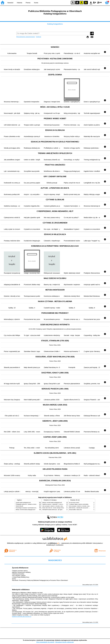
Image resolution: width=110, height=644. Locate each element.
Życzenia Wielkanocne (20, 568)
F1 (95, 2)
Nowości (10, 3)
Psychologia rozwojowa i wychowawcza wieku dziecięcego (30, 508)
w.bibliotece (53, 543)
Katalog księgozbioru (55, 24)
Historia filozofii (19, 506)
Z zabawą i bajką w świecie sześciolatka (79, 504)
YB (81, 2)
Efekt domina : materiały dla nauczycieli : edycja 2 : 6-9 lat (83, 508)
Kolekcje (38, 37)
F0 (91, 2)
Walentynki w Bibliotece (21, 590)
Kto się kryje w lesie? (74, 503)
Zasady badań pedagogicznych (23, 503)
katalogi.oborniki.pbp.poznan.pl (22, 616)
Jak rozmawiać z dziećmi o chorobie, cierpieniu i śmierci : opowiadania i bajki (61, 506)
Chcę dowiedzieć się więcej (45, 642)
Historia (19, 3)
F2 (100, 2)
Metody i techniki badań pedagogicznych (26, 510)
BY (86, 2)
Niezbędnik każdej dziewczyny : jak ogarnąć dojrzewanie (56, 510)
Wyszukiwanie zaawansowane (26, 37)
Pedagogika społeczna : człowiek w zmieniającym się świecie (30, 504)
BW (77, 2)
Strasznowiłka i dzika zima (75, 510)
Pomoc (28, 3)
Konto (36, 3)
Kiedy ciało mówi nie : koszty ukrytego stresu (53, 508)
